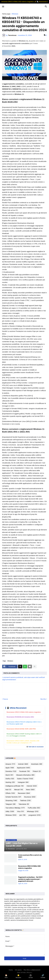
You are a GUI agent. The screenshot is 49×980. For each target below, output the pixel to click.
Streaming (11, 801)
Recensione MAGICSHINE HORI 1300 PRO (21, 729)
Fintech (37, 771)
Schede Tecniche (13, 797)
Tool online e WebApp (15, 808)
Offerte (10, 793)
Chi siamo (18, 970)
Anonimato (37, 764)
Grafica (10, 779)
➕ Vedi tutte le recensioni (35, 747)
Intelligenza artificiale (15, 786)
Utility (10, 811)
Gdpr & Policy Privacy (25, 973)
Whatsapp (33, 811)
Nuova (6, 699)
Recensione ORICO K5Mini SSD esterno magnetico (24, 712)
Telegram (11, 804)
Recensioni (24, 793)
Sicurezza (30, 797)
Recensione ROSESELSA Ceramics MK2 (20, 717)
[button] (3, 7)
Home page (6, 14)
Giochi (9, 775)
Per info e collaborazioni (32, 970)
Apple (10, 768)
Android (23, 764)
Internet (32, 786)
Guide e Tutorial (25, 779)
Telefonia (25, 801)
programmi (35, 815)
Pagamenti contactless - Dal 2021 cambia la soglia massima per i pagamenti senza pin (30, 879)
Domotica (11, 771)
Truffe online (34, 808)
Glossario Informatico (25, 775)
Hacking (10, 782)
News (30, 790)
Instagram (23, 782)
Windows (15, 14)
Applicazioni (23, 768)
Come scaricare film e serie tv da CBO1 (30, 856)
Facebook (25, 771)
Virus (21, 811)
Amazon (10, 764)
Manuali (19, 790)
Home (11, 970)
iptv (22, 815)
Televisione (24, 804)
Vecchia (43, 699)
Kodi (8, 790)
